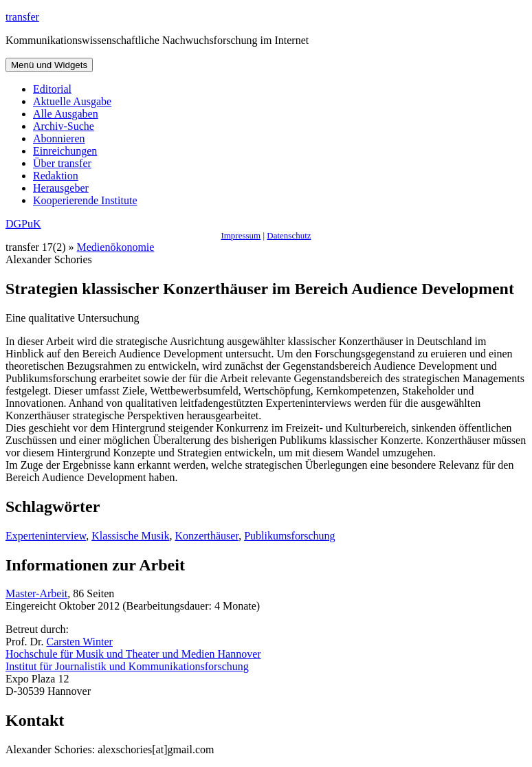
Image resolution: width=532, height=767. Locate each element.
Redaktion (56, 176)
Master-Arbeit (36, 593)
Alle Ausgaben (66, 114)
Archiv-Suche (64, 126)
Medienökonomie (116, 247)
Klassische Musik (130, 536)
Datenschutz (289, 235)
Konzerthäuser (207, 536)
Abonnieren (59, 138)
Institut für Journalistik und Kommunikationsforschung (127, 666)
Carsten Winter (80, 642)
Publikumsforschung (289, 536)
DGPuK (23, 224)
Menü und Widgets (49, 65)
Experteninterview (46, 536)
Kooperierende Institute (85, 200)
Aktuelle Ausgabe (72, 101)
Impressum (241, 235)
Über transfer (62, 163)
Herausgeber (61, 188)
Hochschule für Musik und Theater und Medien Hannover (133, 654)
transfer (22, 17)
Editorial (52, 89)
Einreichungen (65, 151)
